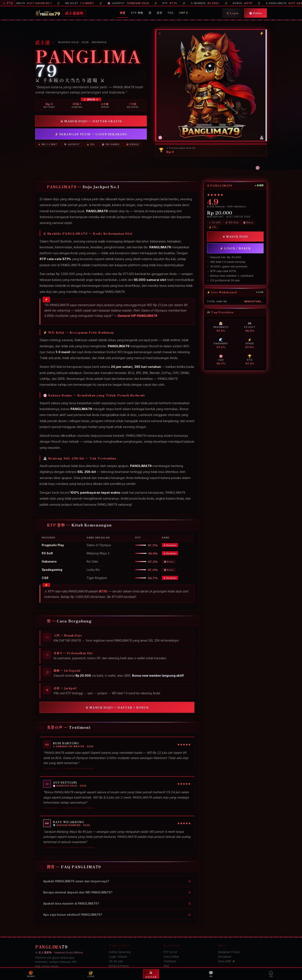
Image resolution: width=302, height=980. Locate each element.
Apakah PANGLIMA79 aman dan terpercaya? (76, 881)
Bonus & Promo (119, 966)
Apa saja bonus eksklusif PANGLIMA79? (73, 914)
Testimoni (170, 961)
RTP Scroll (170, 952)
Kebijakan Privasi (229, 952)
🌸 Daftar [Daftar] (256, 13)
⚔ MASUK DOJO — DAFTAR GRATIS (91, 121)
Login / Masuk (118, 957)
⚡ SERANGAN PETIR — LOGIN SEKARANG (91, 134)
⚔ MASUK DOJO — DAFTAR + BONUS (117, 707)
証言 (160, 13)
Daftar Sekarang (120, 952)
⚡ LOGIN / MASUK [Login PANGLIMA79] (235, 248)
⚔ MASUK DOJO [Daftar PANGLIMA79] (235, 236)
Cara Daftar (171, 957)
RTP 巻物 (137, 13)
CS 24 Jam (116, 961)
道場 (122, 13)
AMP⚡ (184, 13)
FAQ (171, 13)
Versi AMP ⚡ (227, 961)
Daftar (151, 974)
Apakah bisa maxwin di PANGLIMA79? (71, 903)
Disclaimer (225, 957)
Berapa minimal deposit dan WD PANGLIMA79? (78, 892)
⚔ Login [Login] (232, 13)
